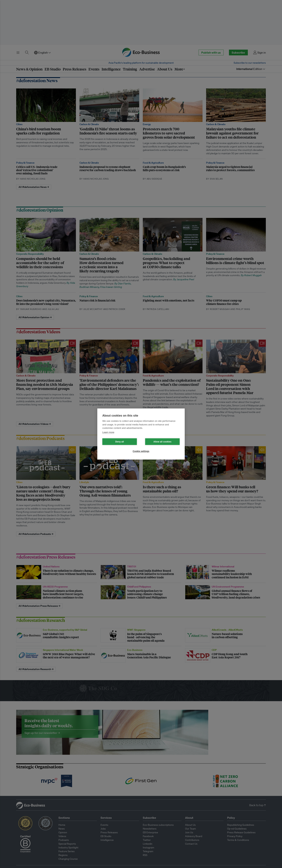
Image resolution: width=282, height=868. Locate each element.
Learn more (108, 432)
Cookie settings (141, 451)
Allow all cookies (162, 442)
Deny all (120, 442)
